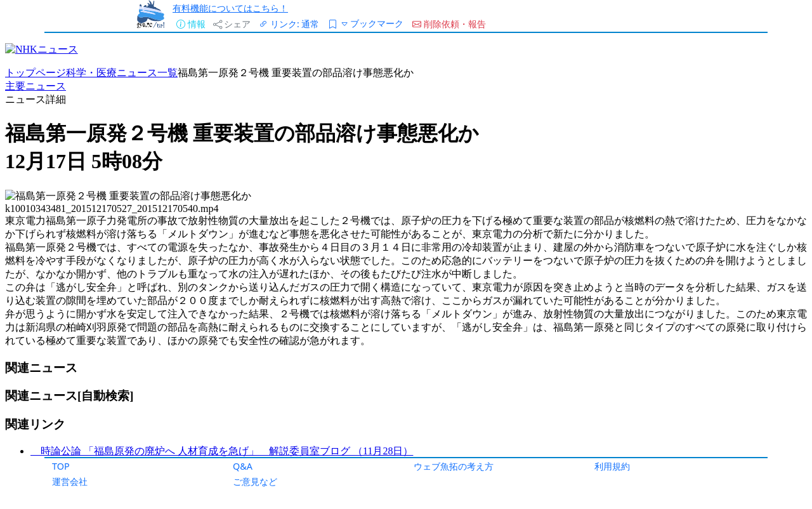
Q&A (243, 466)
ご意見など (255, 481)
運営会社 (70, 481)
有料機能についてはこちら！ (230, 8)
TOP (61, 466)
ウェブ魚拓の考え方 (454, 466)
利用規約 (612, 466)
